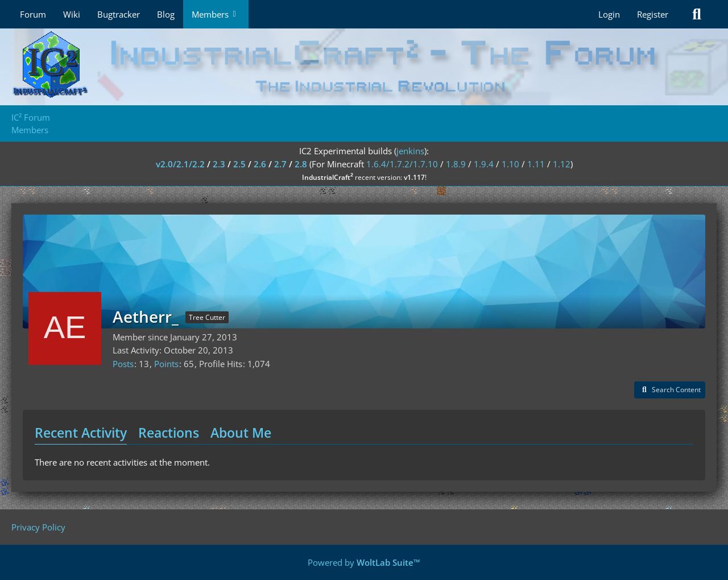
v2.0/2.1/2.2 (180, 164)
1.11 (536, 164)
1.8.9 (456, 164)
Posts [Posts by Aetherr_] (123, 364)
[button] (670, 390)
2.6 (260, 164)
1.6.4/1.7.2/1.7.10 (402, 164)
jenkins (410, 151)
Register (653, 14)
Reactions (169, 433)
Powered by (364, 562)
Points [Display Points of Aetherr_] (166, 364)
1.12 (562, 164)
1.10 (510, 164)
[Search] (697, 14)
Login (609, 14)
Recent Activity (81, 433)
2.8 (301, 164)
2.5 (239, 164)
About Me (241, 433)
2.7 (280, 164)
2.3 (219, 164)
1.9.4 (484, 164)
